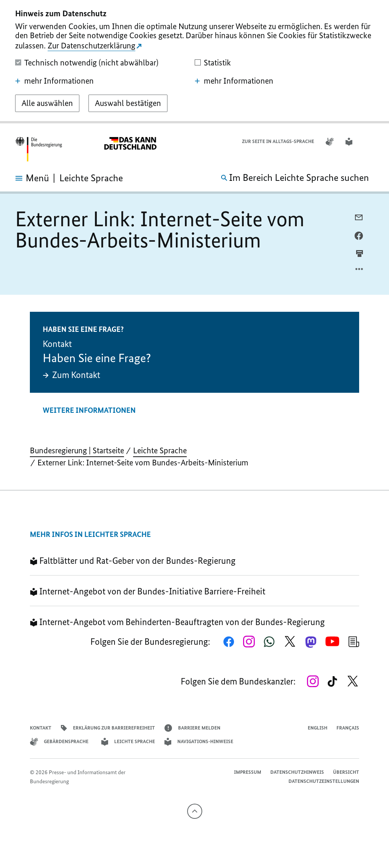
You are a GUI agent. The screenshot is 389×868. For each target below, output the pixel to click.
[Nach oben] (195, 811)
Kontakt (41, 728)
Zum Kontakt (71, 375)
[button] (369, 142)
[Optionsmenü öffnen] (360, 271)
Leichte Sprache (160, 450)
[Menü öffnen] (25, 178)
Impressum (248, 772)
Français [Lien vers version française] (348, 728)
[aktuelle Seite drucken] (360, 253)
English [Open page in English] (318, 728)
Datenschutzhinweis (204, 141)
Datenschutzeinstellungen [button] (324, 781)
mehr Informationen (54, 81)
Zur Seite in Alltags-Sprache (278, 141)
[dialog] (194, 62)
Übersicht (346, 772)
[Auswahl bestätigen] (128, 103)
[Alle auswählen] (47, 103)
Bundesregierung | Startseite (77, 450)
